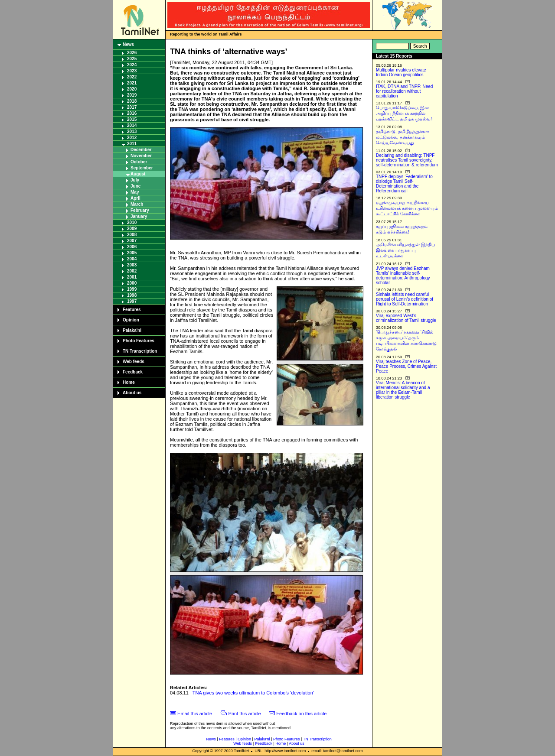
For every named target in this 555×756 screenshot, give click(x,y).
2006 (132, 247)
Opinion (131, 320)
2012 (132, 138)
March (137, 204)
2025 (132, 59)
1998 (132, 295)
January (139, 216)
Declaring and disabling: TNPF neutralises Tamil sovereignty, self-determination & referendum (407, 160)
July (135, 180)
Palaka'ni (132, 330)
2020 (132, 89)
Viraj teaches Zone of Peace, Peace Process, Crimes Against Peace (406, 366)
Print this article (245, 714)
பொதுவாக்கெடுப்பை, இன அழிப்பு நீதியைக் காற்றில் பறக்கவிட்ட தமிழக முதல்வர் (404, 113)
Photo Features (139, 341)
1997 (132, 301)
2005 (132, 253)
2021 (132, 83)
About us (132, 393)
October (139, 162)
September (142, 168)
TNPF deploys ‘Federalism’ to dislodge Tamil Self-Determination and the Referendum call (404, 184)
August (138, 174)
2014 (132, 125)
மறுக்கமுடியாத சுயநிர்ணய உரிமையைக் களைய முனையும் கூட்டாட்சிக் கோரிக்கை (407, 208)
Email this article (195, 714)
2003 (132, 265)
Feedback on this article (301, 714)
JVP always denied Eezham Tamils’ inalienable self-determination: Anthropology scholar (403, 276)
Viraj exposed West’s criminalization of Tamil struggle (406, 318)
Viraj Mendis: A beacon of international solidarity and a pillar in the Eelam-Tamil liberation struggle (403, 390)
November (141, 156)
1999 (132, 289)
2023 (132, 71)
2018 (132, 101)
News (128, 44)
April (135, 198)
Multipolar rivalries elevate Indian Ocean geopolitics (401, 72)
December (141, 150)
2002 (132, 271)
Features (132, 310)
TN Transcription (140, 351)
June (135, 186)
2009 (132, 229)
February (140, 210)
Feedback (133, 372)
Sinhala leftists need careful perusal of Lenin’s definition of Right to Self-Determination (405, 299)
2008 (132, 235)
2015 (132, 119)
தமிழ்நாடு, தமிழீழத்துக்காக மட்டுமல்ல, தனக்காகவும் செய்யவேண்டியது (403, 137)
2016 (132, 113)
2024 (132, 65)
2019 (132, 95)
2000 (132, 283)
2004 (132, 259)
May (135, 192)
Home (129, 382)
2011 (132, 144)
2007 (132, 241)
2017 (132, 107)
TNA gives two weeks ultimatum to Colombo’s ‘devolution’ (253, 693)
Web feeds (134, 362)
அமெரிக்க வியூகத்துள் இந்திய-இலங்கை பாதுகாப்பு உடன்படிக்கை (406, 250)
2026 (132, 53)
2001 (132, 277)
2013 (132, 131)
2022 (132, 77)
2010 (132, 222)
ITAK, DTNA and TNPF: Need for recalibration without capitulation (404, 91)
